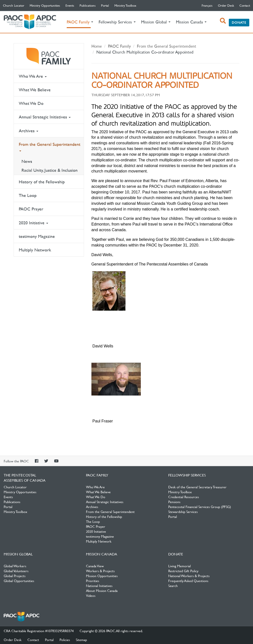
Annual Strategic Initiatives (45, 117)
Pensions (174, 502)
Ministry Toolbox (125, 5)
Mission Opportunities (102, 576)
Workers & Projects (100, 571)
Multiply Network (35, 250)
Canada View (95, 566)
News (27, 161)
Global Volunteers (16, 571)
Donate (239, 22)
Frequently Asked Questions (188, 581)
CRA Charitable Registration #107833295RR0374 (39, 631)
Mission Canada (102, 554)
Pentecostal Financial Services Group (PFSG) (200, 507)
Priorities (93, 581)
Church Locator (14, 5)
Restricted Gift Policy (183, 571)
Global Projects (15, 576)
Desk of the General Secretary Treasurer (197, 487)
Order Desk (226, 5)
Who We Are (33, 76)
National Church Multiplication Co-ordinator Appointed (145, 52)
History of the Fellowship (42, 182)
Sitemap (81, 640)
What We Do (31, 103)
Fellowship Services (187, 475)
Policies (65, 640)
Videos (91, 595)
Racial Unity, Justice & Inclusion (50, 170)
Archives (29, 131)
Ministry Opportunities (45, 5)
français (207, 5)
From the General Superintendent (50, 147)
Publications (88, 5)
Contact (245, 5)
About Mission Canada (102, 590)
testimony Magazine (37, 236)
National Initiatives (99, 586)
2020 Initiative (33, 223)
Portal (105, 5)
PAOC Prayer (31, 209)
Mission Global (18, 554)
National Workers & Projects (189, 576)
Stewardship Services (183, 511)
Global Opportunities (19, 581)
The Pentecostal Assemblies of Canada (30, 22)
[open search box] (223, 21)
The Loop (28, 195)
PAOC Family (49, 56)
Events (70, 5)
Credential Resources (184, 497)
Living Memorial (179, 566)
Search (173, 586)
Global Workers (15, 566)
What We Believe (35, 90)
